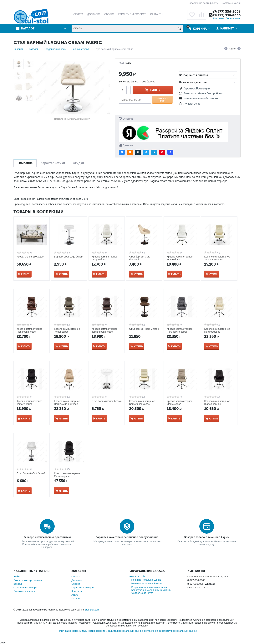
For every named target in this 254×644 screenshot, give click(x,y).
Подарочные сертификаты (203, 3)
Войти (17, 576)
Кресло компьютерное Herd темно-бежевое (67, 402)
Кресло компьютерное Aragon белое (104, 258)
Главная (19, 49)
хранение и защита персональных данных (119, 631)
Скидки (78, 163)
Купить (155, 90)
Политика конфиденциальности (75, 631)
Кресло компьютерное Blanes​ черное (217, 402)
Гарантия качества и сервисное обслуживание (127, 537)
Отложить (128, 119)
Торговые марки (231, 3)
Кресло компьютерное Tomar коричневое (104, 330)
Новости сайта (138, 576)
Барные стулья (80, 49)
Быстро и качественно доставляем (47, 537)
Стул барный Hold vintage (144, 329)
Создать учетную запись (28, 580)
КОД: (122, 63)
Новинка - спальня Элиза (146, 580)
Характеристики (53, 163)
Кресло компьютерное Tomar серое (67, 330)
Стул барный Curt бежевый (139, 258)
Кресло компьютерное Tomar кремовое (217, 258)
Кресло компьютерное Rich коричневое (29, 330)
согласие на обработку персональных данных (171, 631)
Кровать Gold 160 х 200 (30, 257)
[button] (122, 152)
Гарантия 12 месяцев (197, 88)
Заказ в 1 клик (163, 100)
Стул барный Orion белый (107, 401)
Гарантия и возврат (83, 587)
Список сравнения (24, 591)
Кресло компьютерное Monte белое (180, 258)
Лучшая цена (192, 104)
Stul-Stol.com (92, 610)
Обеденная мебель (55, 49)
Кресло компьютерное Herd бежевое (217, 330)
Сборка (76, 584)
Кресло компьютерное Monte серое (180, 402)
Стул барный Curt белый (31, 473)
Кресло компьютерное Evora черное (67, 475)
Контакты (218, 18)
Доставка (77, 580)
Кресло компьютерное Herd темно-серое (180, 330)
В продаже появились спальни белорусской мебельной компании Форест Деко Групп (151, 590)
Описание (25, 163)
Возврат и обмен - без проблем (203, 93)
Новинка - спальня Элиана (147, 583)
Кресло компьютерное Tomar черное (29, 402)
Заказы (18, 584)
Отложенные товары (25, 587)
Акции (75, 595)
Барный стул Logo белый (69, 257)
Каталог (28, 29)
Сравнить (128, 145)
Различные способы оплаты (201, 99)
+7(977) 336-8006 (226, 12)
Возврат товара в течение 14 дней (207, 537)
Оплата (76, 576)
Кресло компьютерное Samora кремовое (142, 402)
